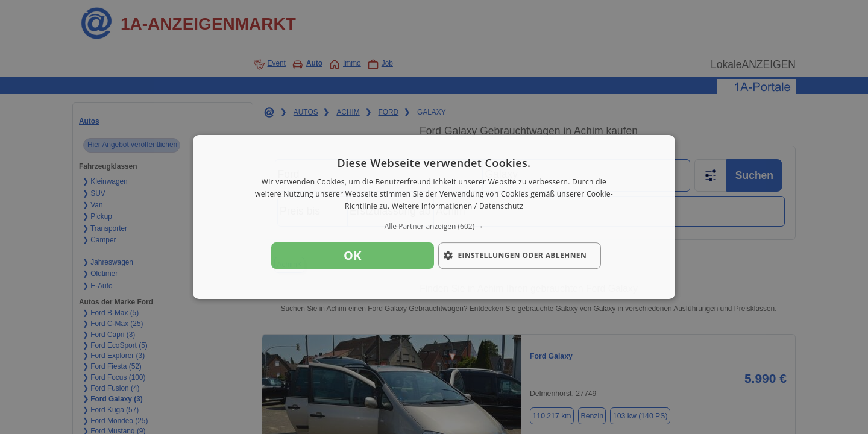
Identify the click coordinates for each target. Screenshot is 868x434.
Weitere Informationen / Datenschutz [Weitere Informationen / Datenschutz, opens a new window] (458, 206)
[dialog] (434, 217)
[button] (434, 227)
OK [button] (353, 255)
